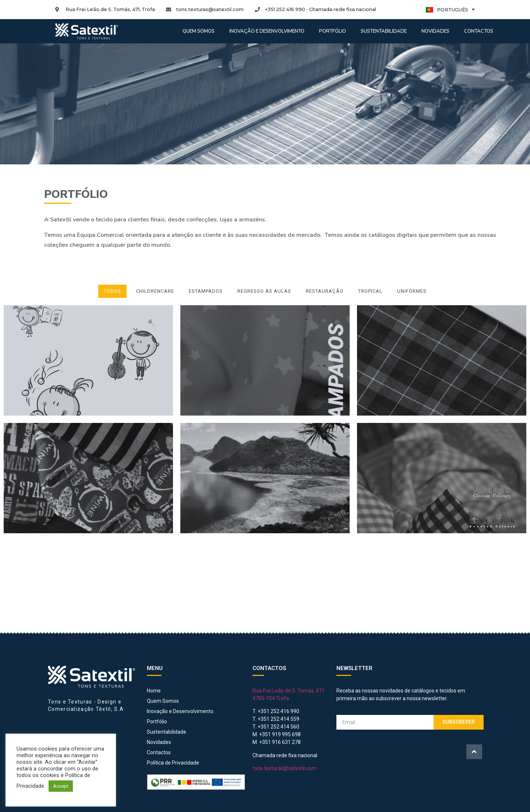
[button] (474, 752)
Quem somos (199, 31)
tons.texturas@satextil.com (285, 768)
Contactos (479, 31)
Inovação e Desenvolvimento (267, 31)
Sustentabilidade (384, 31)
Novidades (435, 31)
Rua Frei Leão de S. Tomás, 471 (289, 691)
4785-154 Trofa (271, 698)
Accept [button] (61, 786)
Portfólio (333, 31)
